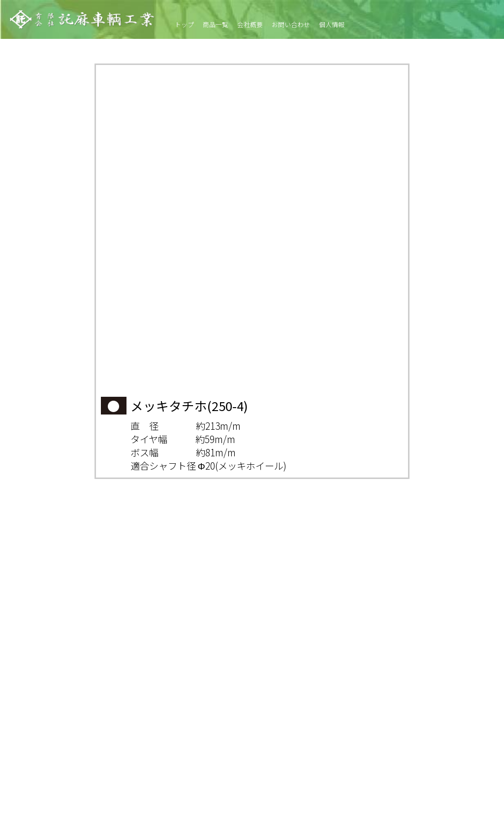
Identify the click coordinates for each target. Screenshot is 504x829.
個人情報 (332, 25)
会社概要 (250, 25)
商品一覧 (216, 25)
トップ (184, 25)
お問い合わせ (291, 25)
